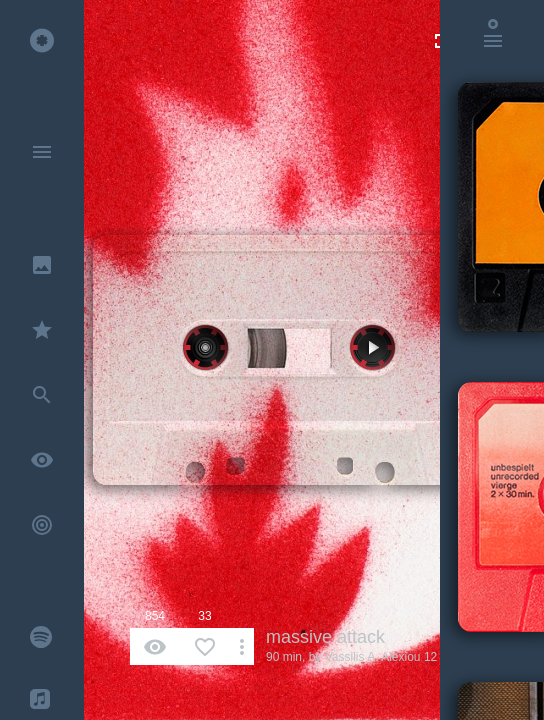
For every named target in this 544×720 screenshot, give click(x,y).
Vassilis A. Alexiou (373, 657)
